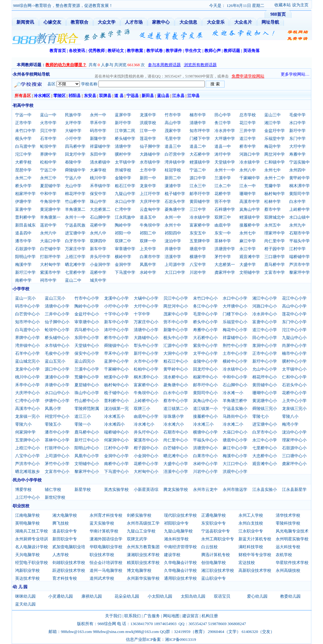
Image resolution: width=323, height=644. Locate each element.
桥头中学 (23, 186)
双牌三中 (223, 217)
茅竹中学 (223, 257)
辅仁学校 (53, 489)
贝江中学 (48, 131)
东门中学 (297, 138)
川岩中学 (198, 272)
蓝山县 (163, 96)
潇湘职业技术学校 (143, 555)
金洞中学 (123, 264)
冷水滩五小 (114, 416)
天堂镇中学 (225, 162)
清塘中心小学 (57, 306)
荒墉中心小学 (87, 377)
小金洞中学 (100, 264)
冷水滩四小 (114, 424)
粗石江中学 (125, 186)
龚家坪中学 (225, 272)
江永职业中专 (251, 531)
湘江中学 (273, 123)
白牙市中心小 (265, 432)
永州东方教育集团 (143, 547)
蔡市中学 (273, 209)
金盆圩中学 (275, 131)
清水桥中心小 (176, 377)
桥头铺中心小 (57, 338)
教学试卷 (155, 51)
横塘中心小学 (205, 432)
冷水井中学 (225, 131)
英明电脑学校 (27, 523)
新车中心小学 (116, 322)
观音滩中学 (250, 257)
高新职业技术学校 (255, 570)
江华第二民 (125, 131)
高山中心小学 (294, 306)
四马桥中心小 (87, 330)
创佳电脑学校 (214, 563)
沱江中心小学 (294, 330)
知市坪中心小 (27, 322)
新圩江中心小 (87, 440)
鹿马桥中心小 (87, 432)
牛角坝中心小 (146, 393)
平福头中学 (300, 241)
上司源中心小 (57, 456)
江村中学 (297, 249)
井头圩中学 (100, 257)
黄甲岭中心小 (176, 369)
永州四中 (297, 170)
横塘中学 (198, 257)
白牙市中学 (75, 241)
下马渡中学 (125, 272)
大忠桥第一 (225, 264)
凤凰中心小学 (87, 456)
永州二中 (23, 178)
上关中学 (148, 249)
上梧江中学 (75, 257)
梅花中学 (273, 146)
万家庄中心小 (146, 322)
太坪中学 (73, 123)
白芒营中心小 (27, 314)
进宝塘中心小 (265, 424)
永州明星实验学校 (292, 539)
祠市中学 (48, 280)
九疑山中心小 (294, 338)
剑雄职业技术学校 (69, 563)
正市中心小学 (265, 353)
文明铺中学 (250, 272)
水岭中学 (148, 272)
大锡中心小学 (146, 298)
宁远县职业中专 (216, 531)
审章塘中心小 (87, 322)
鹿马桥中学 (275, 264)
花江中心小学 (294, 298)
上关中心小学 (294, 401)
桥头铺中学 (125, 138)
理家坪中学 (275, 233)
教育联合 (79, 22)
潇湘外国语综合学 (106, 539)
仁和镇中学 (275, 162)
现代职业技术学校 (180, 515)
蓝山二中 (73, 280)
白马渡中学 (25, 146)
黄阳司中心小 (205, 393)
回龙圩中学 (75, 154)
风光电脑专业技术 (292, 531)
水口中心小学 (235, 298)
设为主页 (300, 5)
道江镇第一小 (205, 408)
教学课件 (174, 51)
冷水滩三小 (203, 424)
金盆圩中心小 (87, 314)
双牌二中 (123, 241)
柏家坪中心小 (205, 377)
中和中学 (48, 194)
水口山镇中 (300, 217)
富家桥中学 (200, 225)
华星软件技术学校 (292, 563)
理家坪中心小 (294, 440)
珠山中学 (98, 201)
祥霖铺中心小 (235, 338)
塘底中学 (198, 249)
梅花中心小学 (235, 330)
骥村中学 (123, 154)
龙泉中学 (148, 186)
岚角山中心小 (205, 401)
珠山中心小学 (87, 393)
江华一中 (148, 131)
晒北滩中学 (75, 264)
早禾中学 (98, 123)
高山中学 (173, 123)
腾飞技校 (61, 523)
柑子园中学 (275, 249)
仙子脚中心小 (57, 322)
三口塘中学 (275, 257)
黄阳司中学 (300, 194)
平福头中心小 (205, 440)
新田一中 (148, 178)
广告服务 (152, 616)
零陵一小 (83, 424)
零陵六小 (23, 424)
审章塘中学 (125, 249)
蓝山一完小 (25, 298)
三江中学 (198, 209)
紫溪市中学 (50, 272)
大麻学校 (98, 170)
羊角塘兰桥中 (235, 401)
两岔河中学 (275, 154)
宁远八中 (73, 178)
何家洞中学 (25, 432)
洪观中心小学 (235, 471)
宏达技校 (247, 563)
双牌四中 (98, 241)
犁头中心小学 (146, 345)
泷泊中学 (173, 241)
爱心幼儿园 (257, 596)
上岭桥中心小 (146, 401)
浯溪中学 (173, 257)
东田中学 (98, 154)
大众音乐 (216, 22)
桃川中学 (98, 178)
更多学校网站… (295, 74)
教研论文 (116, 51)
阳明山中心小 (87, 448)
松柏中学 (48, 162)
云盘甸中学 (150, 209)
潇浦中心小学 (57, 377)
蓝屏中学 (123, 115)
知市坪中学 (200, 131)
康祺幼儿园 (92, 596)
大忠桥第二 (100, 209)
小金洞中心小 (146, 456)
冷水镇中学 (250, 162)
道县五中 (148, 217)
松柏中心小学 (146, 369)
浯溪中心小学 (176, 471)
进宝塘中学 (75, 233)
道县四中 (23, 233)
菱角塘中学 (175, 209)
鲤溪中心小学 (116, 377)
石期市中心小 (176, 432)
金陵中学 (123, 178)
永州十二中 (275, 178)
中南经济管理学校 (180, 547)
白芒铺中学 (50, 249)
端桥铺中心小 (116, 432)
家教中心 (161, 22)
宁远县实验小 (235, 408)
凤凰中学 (148, 264)
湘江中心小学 (265, 298)
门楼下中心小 (235, 314)
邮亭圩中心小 (205, 385)
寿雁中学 (297, 154)
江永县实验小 (265, 489)
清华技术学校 (288, 515)
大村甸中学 (50, 264)
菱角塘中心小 (176, 385)
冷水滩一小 (233, 393)
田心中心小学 (265, 338)
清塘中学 (198, 123)
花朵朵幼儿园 (127, 596)
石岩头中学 (175, 201)
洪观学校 (148, 123)
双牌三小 (142, 408)
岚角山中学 (250, 209)
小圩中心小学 (116, 306)
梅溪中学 (23, 264)
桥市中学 (248, 146)
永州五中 (273, 225)
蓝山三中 (273, 115)
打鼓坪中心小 (57, 448)
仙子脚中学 (150, 146)
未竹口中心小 (205, 298)
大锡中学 (73, 131)
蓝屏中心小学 (116, 361)
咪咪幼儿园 (25, 596)
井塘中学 (173, 249)
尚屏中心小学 (294, 345)
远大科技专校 (288, 547)
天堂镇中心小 (87, 345)
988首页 (278, 14)
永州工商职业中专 (218, 539)
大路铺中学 (150, 154)
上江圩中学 (150, 194)
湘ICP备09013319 (180, 639)
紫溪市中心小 (146, 440)
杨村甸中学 (275, 194)
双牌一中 (148, 241)
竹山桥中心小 (87, 401)
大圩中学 (297, 146)
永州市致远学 (235, 489)
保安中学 (98, 194)
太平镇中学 (125, 162)
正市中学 (23, 123)
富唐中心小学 (265, 322)
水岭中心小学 (205, 464)
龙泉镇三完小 (294, 408)
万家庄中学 (75, 249)
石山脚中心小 (235, 385)
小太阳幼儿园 (160, 596)
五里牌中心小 (27, 440)
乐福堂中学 (275, 138)
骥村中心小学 (294, 361)
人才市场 (134, 22)
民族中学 (73, 115)
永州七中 (273, 170)
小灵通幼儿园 (61, 596)
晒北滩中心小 (176, 456)
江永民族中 (125, 217)
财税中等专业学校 (255, 555)
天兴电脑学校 (27, 555)
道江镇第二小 (176, 408)
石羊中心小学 (27, 353)
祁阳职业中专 (176, 523)
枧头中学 (23, 138)
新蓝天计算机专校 (255, 539)
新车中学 (98, 249)
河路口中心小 (265, 306)
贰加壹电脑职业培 (69, 547)
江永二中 (223, 186)
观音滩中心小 (265, 464)
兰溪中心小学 (87, 369)
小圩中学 (73, 138)
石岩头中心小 (294, 385)
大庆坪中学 (150, 201)
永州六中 (48, 233)
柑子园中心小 (146, 448)
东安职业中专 (214, 523)
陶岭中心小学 (87, 306)
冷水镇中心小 (235, 369)
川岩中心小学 (205, 471)
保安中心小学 (87, 353)
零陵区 (59, 96)
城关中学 (98, 280)
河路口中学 (250, 154)
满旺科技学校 (251, 547)
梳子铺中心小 (116, 393)
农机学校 (284, 555)
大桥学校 (23, 162)
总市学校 (248, 115)
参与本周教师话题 (164, 65)
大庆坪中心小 (27, 393)
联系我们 (132, 616)
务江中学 (223, 123)
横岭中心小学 (235, 361)
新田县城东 (25, 225)
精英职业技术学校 (143, 563)
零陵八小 (290, 416)
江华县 (194, 96)
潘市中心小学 (57, 432)
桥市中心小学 (116, 338)
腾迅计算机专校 (216, 555)
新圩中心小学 (146, 353)
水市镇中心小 (57, 345)
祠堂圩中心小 (57, 416)
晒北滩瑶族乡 (27, 471)
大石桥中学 (200, 154)
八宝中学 (198, 264)
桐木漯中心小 (146, 377)
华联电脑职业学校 (106, 547)
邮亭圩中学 (200, 194)
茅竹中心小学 (57, 464)
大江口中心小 (235, 464)
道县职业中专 (65, 531)
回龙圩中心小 (205, 369)
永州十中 (173, 225)
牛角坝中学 (50, 201)
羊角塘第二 (75, 209)
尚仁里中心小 (176, 440)
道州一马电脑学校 (106, 570)
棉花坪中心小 (265, 377)
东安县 (90, 96)
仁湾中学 (123, 209)
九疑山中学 (125, 194)
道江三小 (83, 416)
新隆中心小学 (176, 330)
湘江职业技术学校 (218, 570)
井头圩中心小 (146, 432)
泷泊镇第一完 (116, 408)
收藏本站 (283, 5)
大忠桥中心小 (265, 456)
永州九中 (297, 225)
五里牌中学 (200, 241)
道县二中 (198, 146)
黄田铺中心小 (265, 385)
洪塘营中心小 (205, 448)
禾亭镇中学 (100, 186)
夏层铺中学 (50, 186)
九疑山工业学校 (141, 531)
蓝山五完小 (55, 361)
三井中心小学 (57, 314)
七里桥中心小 (265, 448)
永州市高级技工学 (143, 523)
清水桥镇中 (100, 162)
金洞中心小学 (116, 456)
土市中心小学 (235, 353)
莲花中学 (148, 138)
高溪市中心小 (27, 408)
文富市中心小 (57, 471)
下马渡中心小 (116, 471)
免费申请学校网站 (248, 76)
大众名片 (243, 22)
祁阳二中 (148, 233)
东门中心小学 (294, 322)
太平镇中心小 (294, 369)
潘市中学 (23, 241)
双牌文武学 (137, 539)
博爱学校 (23, 489)
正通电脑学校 (214, 515)
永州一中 (98, 115)
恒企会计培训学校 (106, 563)
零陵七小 (261, 416)
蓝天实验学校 (102, 523)
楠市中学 (198, 115)
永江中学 (248, 249)
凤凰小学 (53, 408)
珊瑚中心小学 (265, 393)
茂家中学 (173, 131)
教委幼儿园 (290, 596)
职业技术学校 (102, 555)
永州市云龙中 (205, 489)
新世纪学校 (55, 497)
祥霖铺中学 (100, 146)
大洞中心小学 (176, 353)
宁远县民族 (75, 225)
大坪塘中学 (225, 138)
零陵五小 (53, 424)
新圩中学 (123, 123)
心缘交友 (52, 22)
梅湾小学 (290, 424)
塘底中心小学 (235, 440)
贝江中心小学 (176, 298)
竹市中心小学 (87, 298)
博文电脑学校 (139, 570)
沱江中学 (23, 154)
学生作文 (193, 51)
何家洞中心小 (116, 440)
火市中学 (48, 123)
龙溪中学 (148, 115)
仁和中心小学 (294, 377)
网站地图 (171, 616)
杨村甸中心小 (116, 385)
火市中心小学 (146, 361)
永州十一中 (225, 170)
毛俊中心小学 (57, 353)
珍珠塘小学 (174, 416)
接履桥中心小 (205, 416)
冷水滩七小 (144, 424)
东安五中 (198, 233)
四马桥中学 (75, 146)
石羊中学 (48, 138)
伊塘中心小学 (57, 401)
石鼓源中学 (25, 249)
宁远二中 (198, 170)
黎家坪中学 (300, 272)
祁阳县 (75, 96)
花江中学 (248, 123)
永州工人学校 (251, 515)
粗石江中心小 (176, 361)
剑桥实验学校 (139, 515)
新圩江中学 (25, 272)
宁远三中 (48, 170)
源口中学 (198, 178)
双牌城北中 (275, 217)
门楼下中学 (200, 138)
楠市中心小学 (294, 353)
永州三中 (48, 178)
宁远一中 (23, 115)
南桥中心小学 (116, 464)
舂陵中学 (73, 162)
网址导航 (270, 22)
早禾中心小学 (116, 353)
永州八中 (248, 170)
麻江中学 (248, 241)
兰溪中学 (223, 178)
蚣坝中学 (48, 146)
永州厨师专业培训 (32, 539)
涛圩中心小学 (116, 330)
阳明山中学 (25, 257)
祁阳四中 (173, 233)
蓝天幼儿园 (25, 604)
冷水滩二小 (233, 424)
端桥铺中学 (300, 257)
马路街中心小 (235, 416)
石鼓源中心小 (294, 448)
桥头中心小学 (205, 322)
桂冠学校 (173, 170)
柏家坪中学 (25, 194)
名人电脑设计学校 (32, 547)
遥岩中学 (48, 225)
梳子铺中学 (175, 194)
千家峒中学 (250, 178)
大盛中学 (248, 264)
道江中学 (248, 138)
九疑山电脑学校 (178, 531)
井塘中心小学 (57, 385)
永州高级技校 (288, 570)
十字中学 (142, 314)
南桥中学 (23, 280)
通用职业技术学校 (180, 578)
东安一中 (223, 233)
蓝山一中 (48, 115)
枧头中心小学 (176, 338)
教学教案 (135, 51)
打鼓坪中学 (50, 257)
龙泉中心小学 (27, 369)
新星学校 (83, 489)
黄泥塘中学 (50, 209)
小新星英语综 (146, 489)
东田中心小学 (87, 338)
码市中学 (98, 131)
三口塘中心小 (294, 456)
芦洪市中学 (300, 264)
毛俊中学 (297, 115)
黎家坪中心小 (87, 471)
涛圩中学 (223, 154)
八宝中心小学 (27, 456)
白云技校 (209, 547)
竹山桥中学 (75, 201)
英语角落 (251, 51)
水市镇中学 (150, 162)
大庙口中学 (50, 241)
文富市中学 (275, 272)
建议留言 (191, 616)
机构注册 (210, 616)
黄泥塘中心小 (265, 401)
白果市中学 (150, 257)
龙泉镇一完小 (27, 416)
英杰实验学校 (116, 489)
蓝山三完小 (55, 298)
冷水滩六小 (174, 424)
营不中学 (223, 201)
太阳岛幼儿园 (193, 596)
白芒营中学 (175, 154)
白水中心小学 (176, 393)
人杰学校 (61, 555)
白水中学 (297, 201)
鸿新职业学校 (27, 570)
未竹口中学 (25, 131)
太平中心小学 (205, 353)
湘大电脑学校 (65, 515)
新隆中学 (98, 138)
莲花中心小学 (294, 314)
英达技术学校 (27, 578)
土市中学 (148, 170)
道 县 (119, 96)
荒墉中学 (273, 186)
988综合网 (22, 6)
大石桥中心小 (205, 338)
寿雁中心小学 (205, 330)
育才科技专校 (65, 578)
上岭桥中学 (300, 209)
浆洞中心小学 (265, 345)
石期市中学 (300, 233)
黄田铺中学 (200, 201)
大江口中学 (175, 272)
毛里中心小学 (205, 314)
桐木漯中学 (300, 186)
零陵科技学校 (288, 523)
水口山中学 (125, 201)
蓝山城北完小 (27, 361)
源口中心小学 (57, 369)
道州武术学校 (102, 578)
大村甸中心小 (146, 471)
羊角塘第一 (50, 217)
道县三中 (173, 146)
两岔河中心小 (176, 306)
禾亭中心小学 (27, 385)
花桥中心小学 (294, 393)
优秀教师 (97, 51)
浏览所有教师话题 (200, 65)
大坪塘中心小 (235, 306)
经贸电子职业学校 (32, 563)
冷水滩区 (42, 96)
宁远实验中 (300, 162)
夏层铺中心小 (87, 385)
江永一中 (248, 186)
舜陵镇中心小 (116, 345)
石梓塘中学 (225, 209)
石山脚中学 (100, 217)
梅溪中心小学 (235, 456)
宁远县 (133, 96)
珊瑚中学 (248, 194)
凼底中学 (223, 225)
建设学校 (172, 555)
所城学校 (123, 170)
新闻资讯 (25, 22)
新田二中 (173, 178)
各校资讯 (77, 51)
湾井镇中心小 (27, 345)
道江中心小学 (265, 330)
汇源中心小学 (176, 345)
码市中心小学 (27, 306)
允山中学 (73, 186)
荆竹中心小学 (235, 345)
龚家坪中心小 (294, 464)
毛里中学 (173, 138)
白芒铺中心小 (176, 448)
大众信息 (188, 22)
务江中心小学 (205, 306)
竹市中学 (173, 115)
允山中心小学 (265, 369)
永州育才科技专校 (106, 515)
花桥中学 (223, 194)
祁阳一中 (123, 233)
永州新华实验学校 (143, 578)
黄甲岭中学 (300, 178)
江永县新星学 (294, 489)
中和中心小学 (235, 377)
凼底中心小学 (146, 416)
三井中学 (248, 131)
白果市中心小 (205, 456)
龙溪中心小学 (116, 298)
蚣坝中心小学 (57, 330)
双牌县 (105, 96)
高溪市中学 (250, 201)
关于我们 (113, 616)
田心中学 (223, 115)
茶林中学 (223, 241)
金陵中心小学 (205, 361)
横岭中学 (123, 257)
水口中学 (297, 123)
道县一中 (223, 146)
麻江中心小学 (235, 448)
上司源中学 (175, 264)
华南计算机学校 (104, 531)
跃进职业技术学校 (69, 570)
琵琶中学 (23, 170)
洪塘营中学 (225, 249)
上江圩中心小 (27, 497)
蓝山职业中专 (214, 578)
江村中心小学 (116, 448)
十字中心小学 (116, 314)
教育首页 (58, 51)
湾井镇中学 (175, 162)
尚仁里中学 (275, 241)
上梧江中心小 (27, 448)
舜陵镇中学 (75, 170)
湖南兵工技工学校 (32, 531)
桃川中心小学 (27, 377)
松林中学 (273, 201)
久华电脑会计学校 (180, 563)
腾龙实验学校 (176, 489)
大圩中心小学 (146, 306)
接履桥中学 (250, 225)
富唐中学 (23, 209)
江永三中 (198, 186)
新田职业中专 (65, 539)
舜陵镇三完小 (265, 408)
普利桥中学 (25, 217)
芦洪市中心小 (27, 464)
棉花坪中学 (75, 194)
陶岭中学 (123, 225)
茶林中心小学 (57, 440)
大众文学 (107, 22)
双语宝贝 (222, 596)
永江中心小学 (265, 440)
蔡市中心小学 (176, 401)
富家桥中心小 (146, 385)
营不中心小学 (176, 322)
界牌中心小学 (27, 338)
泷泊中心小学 (294, 432)
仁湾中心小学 (27, 401)
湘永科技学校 (176, 539)
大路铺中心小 (146, 338)
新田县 (148, 96)
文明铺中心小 (87, 464)
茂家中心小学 (176, 314)
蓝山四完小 (85, 361)
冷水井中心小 (265, 314)
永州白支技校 (251, 523)
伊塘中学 (23, 201)
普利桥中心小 (116, 401)
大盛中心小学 (176, 464)
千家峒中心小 (116, 369)
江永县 (178, 96)
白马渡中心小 (27, 330)
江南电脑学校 (27, 515)
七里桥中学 (75, 272)
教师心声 (213, 51)
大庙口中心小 (235, 432)
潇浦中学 (173, 186)
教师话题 (232, 51)
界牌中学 (48, 154)
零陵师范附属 (87, 408)
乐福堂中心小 (235, 322)
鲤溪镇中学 (200, 162)
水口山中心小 (57, 393)
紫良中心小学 (205, 345)
